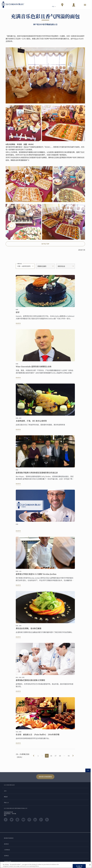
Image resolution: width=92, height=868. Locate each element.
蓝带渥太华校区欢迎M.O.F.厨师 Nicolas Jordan (36, 576)
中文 (54, 7)
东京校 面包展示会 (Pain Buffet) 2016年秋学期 (38, 736)
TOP (88, 770)
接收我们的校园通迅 (45, 777)
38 (60, 756)
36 (51, 756)
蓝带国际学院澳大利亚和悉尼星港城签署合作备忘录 (37, 474)
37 (56, 756)
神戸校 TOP (45, 244)
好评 (18, 314)
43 (69, 756)
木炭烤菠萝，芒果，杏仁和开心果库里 (31, 423)
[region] (46, 865)
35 (47, 756)
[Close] (90, 865)
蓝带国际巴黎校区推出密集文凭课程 (30, 682)
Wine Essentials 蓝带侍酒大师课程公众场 (34, 368)
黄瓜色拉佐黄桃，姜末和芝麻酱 (29, 630)
